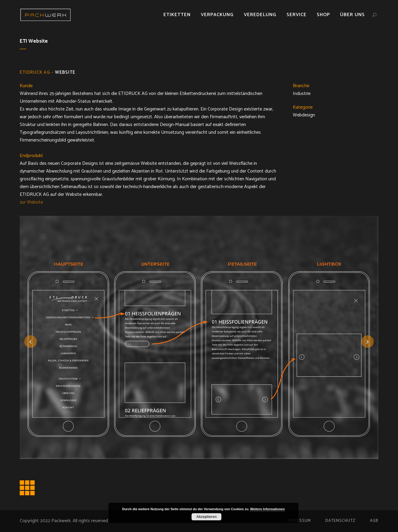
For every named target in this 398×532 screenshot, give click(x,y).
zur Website (31, 202)
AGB (374, 521)
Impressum (299, 521)
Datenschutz (340, 521)
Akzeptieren (206, 517)
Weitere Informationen (267, 509)
